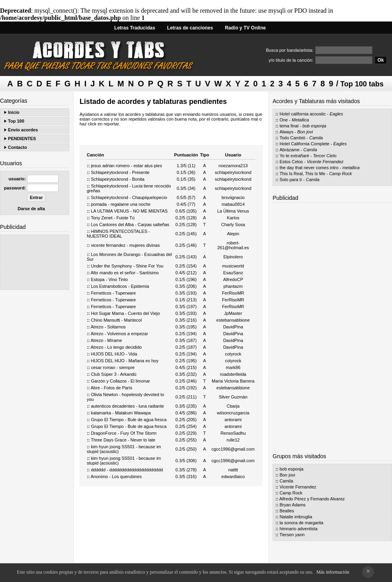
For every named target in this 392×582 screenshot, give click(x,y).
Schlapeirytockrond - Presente (120, 172)
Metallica (300, 120)
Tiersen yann (292, 535)
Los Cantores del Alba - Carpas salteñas (130, 225)
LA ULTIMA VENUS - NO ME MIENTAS (129, 211)
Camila (316, 138)
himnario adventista (298, 529)
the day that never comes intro (309, 168)
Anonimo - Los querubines (116, 477)
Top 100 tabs (362, 84)
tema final (289, 126)
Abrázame (289, 150)
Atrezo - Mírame (106, 340)
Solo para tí (291, 180)
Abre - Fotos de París (112, 388)
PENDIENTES (22, 139)
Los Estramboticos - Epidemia (120, 286)
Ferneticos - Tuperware (113, 293)
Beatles (287, 511)
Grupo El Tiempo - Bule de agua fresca (129, 420)
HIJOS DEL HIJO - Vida (114, 354)
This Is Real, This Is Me (302, 174)
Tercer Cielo (325, 156)
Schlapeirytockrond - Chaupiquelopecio (129, 197)
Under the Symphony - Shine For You (127, 266)
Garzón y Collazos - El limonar (120, 381)
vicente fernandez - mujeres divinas (125, 245)
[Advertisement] (35, 262)
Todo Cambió (292, 138)
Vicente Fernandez (325, 162)
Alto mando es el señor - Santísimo (125, 273)
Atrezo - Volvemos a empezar (119, 334)
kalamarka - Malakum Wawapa (121, 413)
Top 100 (16, 121)
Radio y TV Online (245, 28)
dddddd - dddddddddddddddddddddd (127, 470)
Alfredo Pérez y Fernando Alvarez (312, 499)
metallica (351, 168)
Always (286, 132)
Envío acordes (23, 130)
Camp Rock (340, 174)
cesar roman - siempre (113, 367)
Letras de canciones (190, 28)
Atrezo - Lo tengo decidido (116, 347)
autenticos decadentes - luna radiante (127, 406)
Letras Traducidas (135, 28)
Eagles (336, 114)
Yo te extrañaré (294, 156)
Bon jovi (305, 132)
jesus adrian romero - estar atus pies (126, 166)
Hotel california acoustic (302, 114)
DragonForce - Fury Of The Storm (124, 433)
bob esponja (314, 126)
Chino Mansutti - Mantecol (116, 320)
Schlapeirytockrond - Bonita (118, 179)
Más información (333, 572)
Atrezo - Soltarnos (108, 327)
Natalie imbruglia (296, 517)
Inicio (14, 112)
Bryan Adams (292, 505)
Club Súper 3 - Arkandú (113, 374)
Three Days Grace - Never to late (123, 440)
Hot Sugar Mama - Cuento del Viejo (125, 313)
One (284, 120)
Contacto (18, 147)
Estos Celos (291, 162)
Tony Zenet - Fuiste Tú (113, 218)
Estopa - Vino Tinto (109, 279)
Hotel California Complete (304, 144)
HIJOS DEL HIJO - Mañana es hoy (125, 361)
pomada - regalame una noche (121, 204)
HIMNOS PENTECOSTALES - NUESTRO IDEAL (118, 234)
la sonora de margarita (301, 523)
